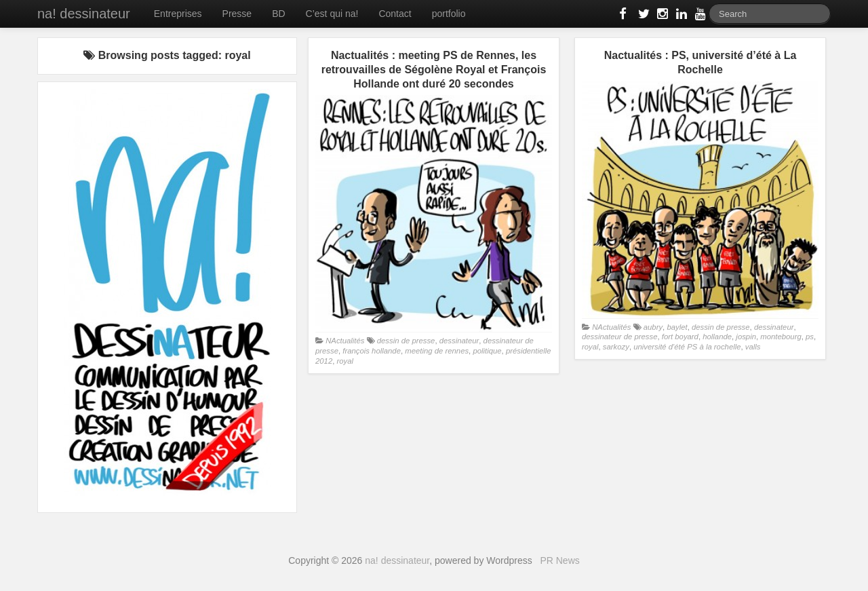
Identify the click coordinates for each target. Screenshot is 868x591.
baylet (677, 327)
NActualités (345, 341)
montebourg (781, 337)
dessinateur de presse (619, 337)
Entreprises (178, 14)
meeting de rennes (437, 351)
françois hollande (372, 351)
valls (753, 347)
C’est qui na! (332, 14)
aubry (653, 327)
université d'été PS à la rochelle (687, 347)
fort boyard (680, 337)
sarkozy (616, 347)
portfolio (449, 14)
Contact (395, 14)
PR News (559, 560)
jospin (746, 337)
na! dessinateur (84, 14)
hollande (717, 337)
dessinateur (459, 341)
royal (346, 361)
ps (810, 337)
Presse (237, 14)
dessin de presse (406, 341)
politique (487, 351)
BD (278, 14)
